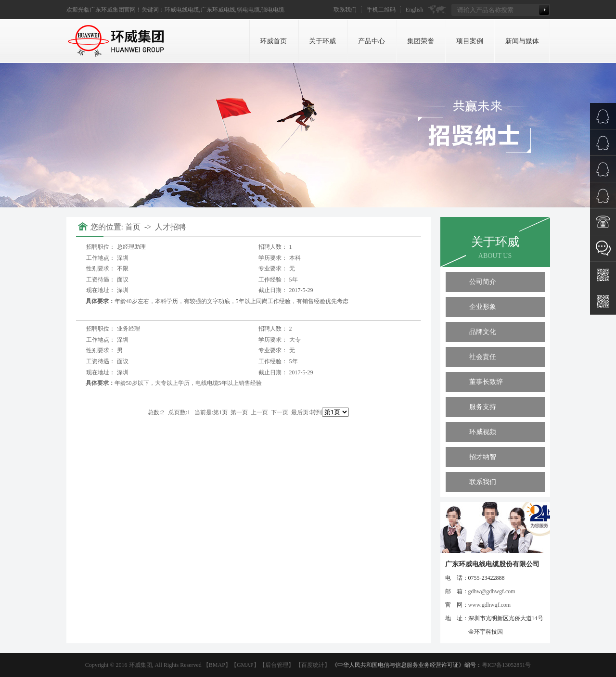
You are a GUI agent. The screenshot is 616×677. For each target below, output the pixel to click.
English (415, 10)
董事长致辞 (486, 382)
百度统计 (313, 665)
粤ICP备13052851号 (507, 665)
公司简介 (483, 282)
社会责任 (483, 357)
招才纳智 (483, 457)
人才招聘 (170, 227)
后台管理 (277, 665)
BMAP (217, 665)
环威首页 (273, 41)
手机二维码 (381, 10)
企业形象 (483, 307)
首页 (134, 227)
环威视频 (483, 432)
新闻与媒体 (522, 41)
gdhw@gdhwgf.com (492, 591)
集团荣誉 (421, 41)
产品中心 (372, 41)
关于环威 (322, 41)
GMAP (245, 665)
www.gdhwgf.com (490, 605)
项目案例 (470, 41)
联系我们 (345, 10)
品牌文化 (483, 332)
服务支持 (483, 407)
